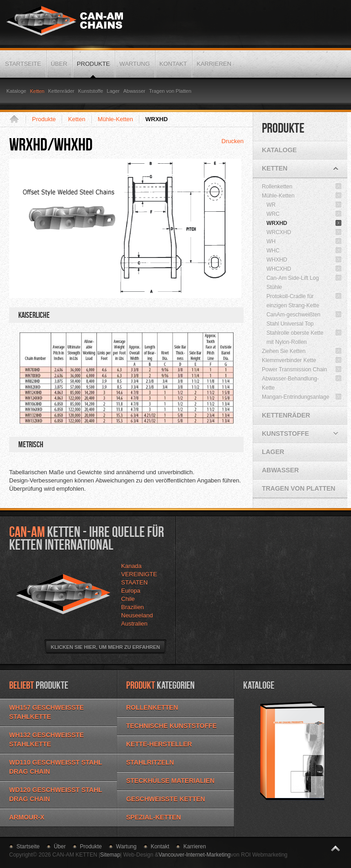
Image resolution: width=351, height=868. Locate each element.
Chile (128, 599)
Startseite (17, 119)
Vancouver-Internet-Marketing (195, 855)
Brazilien (133, 607)
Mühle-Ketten (115, 119)
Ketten (77, 119)
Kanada (131, 566)
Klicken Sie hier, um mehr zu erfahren (105, 647)
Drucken (233, 141)
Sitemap (110, 855)
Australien (134, 624)
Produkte (44, 119)
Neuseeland (137, 615)
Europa (131, 591)
